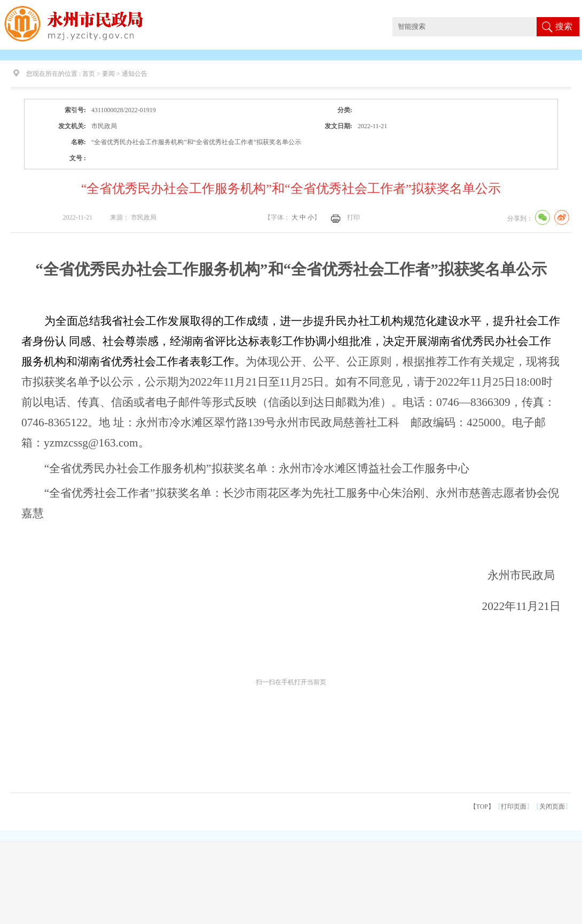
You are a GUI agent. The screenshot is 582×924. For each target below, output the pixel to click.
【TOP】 (482, 806)
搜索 (564, 26)
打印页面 (514, 806)
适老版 (549, 10)
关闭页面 (552, 806)
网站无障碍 (518, 10)
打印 (353, 217)
